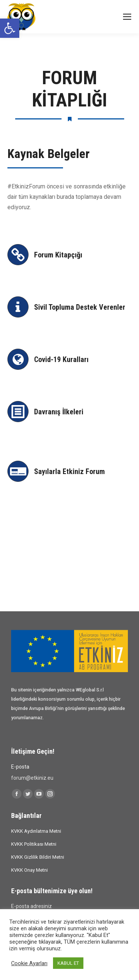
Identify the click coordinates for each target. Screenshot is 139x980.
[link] (10, 28)
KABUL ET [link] (68, 963)
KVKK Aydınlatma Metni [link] (36, 831)
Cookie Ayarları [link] (29, 963)
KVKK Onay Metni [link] (29, 870)
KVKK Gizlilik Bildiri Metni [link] (38, 857)
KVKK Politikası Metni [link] (34, 844)
